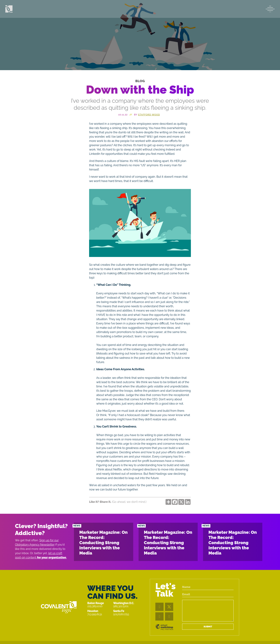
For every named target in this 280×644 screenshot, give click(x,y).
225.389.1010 (95, 606)
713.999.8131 (95, 614)
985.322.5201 (121, 606)
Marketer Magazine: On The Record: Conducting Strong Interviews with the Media (103, 543)
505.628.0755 (121, 614)
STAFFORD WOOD (149, 115)
